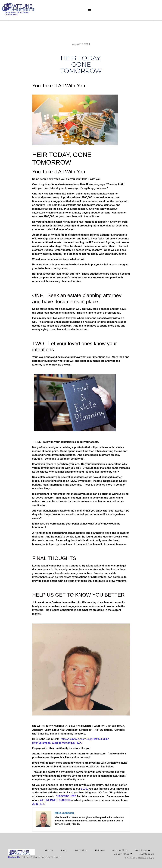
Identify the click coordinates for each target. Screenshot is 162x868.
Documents (123, 854)
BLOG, (84, 789)
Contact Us (147, 854)
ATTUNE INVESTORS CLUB (55, 800)
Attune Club (120, 851)
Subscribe (81, 851)
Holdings (143, 851)
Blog (64, 851)
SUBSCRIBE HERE (65, 796)
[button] (89, 10)
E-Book (100, 851)
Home (49, 851)
